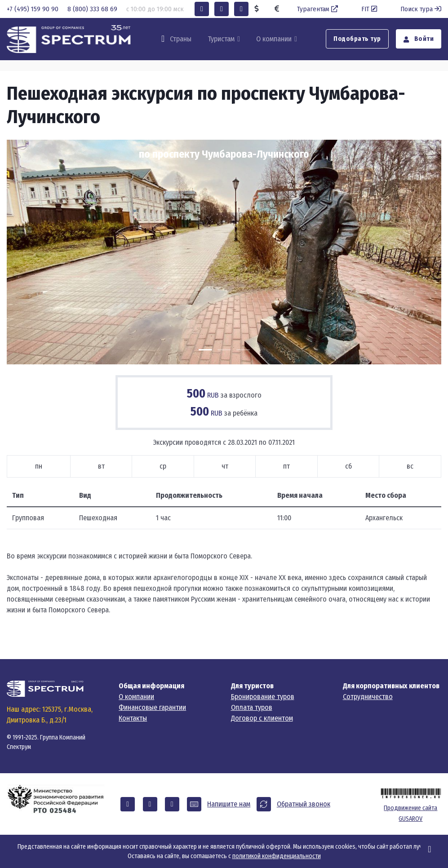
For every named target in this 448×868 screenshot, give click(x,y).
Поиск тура (421, 9)
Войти (419, 39)
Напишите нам (229, 804)
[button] (202, 9)
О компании (274, 39)
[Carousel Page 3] (243, 350)
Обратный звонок (304, 804)
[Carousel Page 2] (224, 350)
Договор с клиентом (262, 718)
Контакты (133, 718)
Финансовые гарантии (152, 707)
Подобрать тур (357, 39)
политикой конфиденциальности (277, 856)
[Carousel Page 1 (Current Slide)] (205, 350)
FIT (370, 9)
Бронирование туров (263, 697)
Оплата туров (252, 707)
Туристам (221, 39)
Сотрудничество (368, 697)
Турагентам (318, 9)
